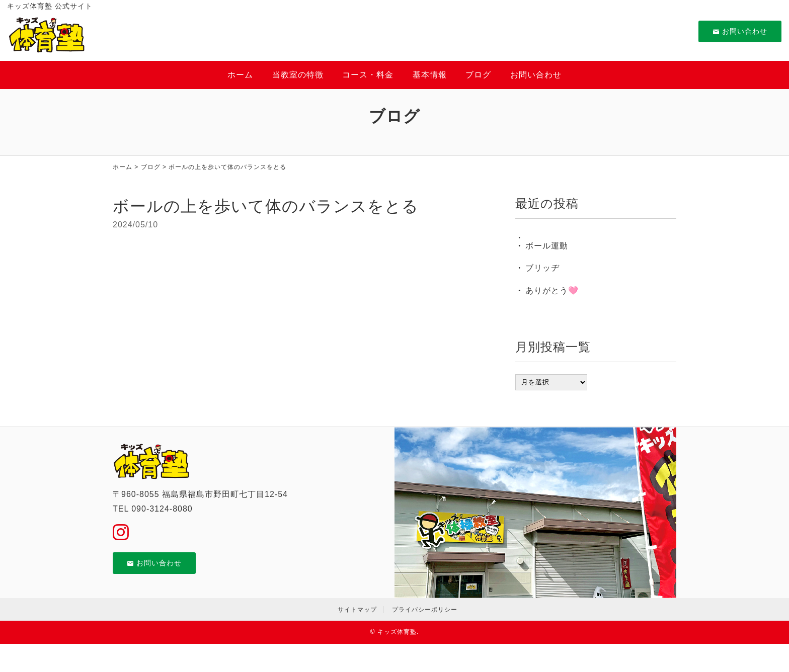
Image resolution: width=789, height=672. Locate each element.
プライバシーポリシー (425, 610)
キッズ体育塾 (397, 632)
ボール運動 (547, 246)
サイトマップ (357, 610)
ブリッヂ (542, 268)
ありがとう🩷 (552, 290)
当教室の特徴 (298, 75)
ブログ (478, 75)
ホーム (240, 75)
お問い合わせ (740, 31)
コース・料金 (368, 75)
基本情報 (430, 75)
